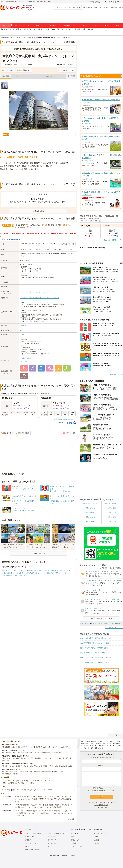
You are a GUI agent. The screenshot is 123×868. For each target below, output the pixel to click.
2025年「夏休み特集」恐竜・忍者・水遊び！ (16, 781)
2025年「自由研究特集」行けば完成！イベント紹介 (18, 783)
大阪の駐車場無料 (36, 758)
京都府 (94, 623)
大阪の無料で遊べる (23, 758)
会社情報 (96, 840)
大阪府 (100, 623)
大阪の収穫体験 (45, 753)
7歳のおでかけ (112, 517)
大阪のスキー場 (19, 772)
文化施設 (23, 358)
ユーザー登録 (6, 790)
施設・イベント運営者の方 (34, 833)
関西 (59, 29)
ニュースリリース (31, 843)
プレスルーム (52, 840)
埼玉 (33, 29)
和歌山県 (119, 623)
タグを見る (24, 362)
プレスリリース (98, 843)
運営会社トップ (76, 833)
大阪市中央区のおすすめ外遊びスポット (95, 662)
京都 (66, 29)
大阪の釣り (38, 747)
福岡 (92, 29)
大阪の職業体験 (56, 753)
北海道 (12, 29)
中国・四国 (77, 29)
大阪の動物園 (16, 747)
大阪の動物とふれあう (32, 753)
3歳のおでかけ (112, 508)
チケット (17, 76)
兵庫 (69, 29)
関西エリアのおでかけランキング (15, 570)
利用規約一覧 (30, 837)
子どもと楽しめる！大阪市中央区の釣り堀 (96, 658)
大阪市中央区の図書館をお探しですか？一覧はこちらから (38, 49)
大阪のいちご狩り (59, 772)
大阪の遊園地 (6, 747)
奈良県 (112, 623)
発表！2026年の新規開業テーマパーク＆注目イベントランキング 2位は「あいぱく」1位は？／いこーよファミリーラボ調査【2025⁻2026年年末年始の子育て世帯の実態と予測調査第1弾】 (43, 799)
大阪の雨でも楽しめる (9, 766)
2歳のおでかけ (90, 508)
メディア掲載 (52, 843)
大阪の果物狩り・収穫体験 (10, 774)
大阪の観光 (65, 747)
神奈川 (26, 29)
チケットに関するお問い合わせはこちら (101, 802)
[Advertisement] (38, 177)
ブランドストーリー (100, 833)
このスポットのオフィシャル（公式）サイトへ (35, 292)
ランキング (53, 25)
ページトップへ (116, 735)
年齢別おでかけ (70, 25)
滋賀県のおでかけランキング (39, 570)
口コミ (38, 76)
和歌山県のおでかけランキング (14, 575)
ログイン (119, 2)
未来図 (96, 837)
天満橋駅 (23, 326)
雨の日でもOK (93, 8)
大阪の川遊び (6, 760)
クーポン (27, 76)
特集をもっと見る (117, 374)
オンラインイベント (35, 25)
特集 (117, 25)
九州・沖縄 (86, 29)
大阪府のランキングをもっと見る (101, 618)
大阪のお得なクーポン (9, 758)
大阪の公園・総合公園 (64, 758)
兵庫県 (106, 623)
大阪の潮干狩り (47, 772)
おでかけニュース (90, 25)
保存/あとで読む (94, 2)
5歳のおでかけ (112, 512)
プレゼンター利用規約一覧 (56, 833)
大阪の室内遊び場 (23, 766)
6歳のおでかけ (90, 517)
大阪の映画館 (34, 766)
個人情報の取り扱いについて (101, 788)
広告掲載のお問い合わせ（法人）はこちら (101, 791)
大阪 (62, 29)
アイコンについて (7, 373)
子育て (106, 25)
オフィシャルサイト (68, 244)
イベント (17, 25)
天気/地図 (71, 76)
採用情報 (74, 843)
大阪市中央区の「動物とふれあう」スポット (96, 643)
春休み (85, 8)
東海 (39, 29)
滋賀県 (87, 623)
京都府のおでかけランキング (61, 570)
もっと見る (71, 819)
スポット (6, 25)
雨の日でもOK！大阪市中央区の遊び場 (94, 648)
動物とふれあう (103, 8)
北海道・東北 (5, 29)
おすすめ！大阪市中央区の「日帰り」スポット (97, 638)
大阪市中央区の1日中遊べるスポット (94, 653)
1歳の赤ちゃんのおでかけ (112, 503)
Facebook (28, 846)
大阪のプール (56, 747)
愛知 (42, 29)
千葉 (30, 29)
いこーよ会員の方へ (101, 808)
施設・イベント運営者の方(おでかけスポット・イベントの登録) (32, 790)
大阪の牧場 (47, 747)
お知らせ (49, 76)
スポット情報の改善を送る (10, 240)
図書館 (29, 358)
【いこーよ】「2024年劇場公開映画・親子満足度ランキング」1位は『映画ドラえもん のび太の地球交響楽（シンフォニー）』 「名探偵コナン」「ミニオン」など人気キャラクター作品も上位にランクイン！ (43, 813)
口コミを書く (8, 70)
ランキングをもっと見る (114, 628)
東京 (21, 29)
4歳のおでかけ (90, 512)
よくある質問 (52, 837)
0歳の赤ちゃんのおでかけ (90, 503)
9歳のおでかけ (112, 522)
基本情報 (6, 76)
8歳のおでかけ (90, 522)
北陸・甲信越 (50, 29)
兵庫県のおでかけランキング (35, 573)
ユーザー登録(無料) (108, 2)
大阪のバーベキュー (27, 747)
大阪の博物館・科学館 (46, 766)
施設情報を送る (24, 70)
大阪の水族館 (68, 766)
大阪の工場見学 (7, 753)
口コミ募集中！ (69, 65)
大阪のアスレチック (50, 758)
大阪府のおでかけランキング (13, 573)
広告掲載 (28, 840)
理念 (72, 837)
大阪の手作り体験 (18, 753)
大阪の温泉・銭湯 (7, 772)
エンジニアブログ (77, 846)
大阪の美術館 (59, 766)
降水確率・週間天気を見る (64, 420)
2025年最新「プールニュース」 (42, 781)
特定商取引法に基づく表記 (34, 850)
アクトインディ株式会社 (95, 830)
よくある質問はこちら (101, 805)
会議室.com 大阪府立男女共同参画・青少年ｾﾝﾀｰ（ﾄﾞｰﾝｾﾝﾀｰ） (40, 298)
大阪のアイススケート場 (33, 772)
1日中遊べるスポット (116, 8)
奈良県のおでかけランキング (58, 573)
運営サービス (75, 840)
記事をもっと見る (38, 553)
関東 (18, 29)
